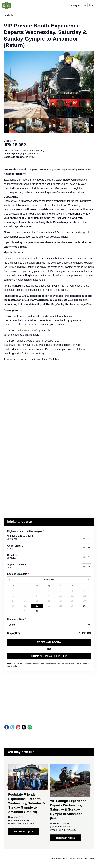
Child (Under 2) (40, 547)
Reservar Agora (49, 642)
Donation (40, 557)
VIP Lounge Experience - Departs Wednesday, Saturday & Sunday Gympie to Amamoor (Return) (69, 810)
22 (37, 606)
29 (37, 611)
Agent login (89, 858)
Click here (55, 359)
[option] (15, 125)
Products (8, 15)
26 (84, 606)
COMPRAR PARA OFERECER (49, 656)
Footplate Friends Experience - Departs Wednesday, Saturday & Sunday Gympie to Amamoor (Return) (27, 803)
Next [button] (90, 784)
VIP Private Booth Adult (40, 538)
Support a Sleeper (40, 566)
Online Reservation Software (57, 858)
